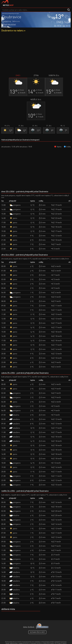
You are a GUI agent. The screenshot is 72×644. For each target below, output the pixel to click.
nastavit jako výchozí (9, 24)
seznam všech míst (37, 632)
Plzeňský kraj (7, 21)
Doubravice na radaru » (13, 30)
